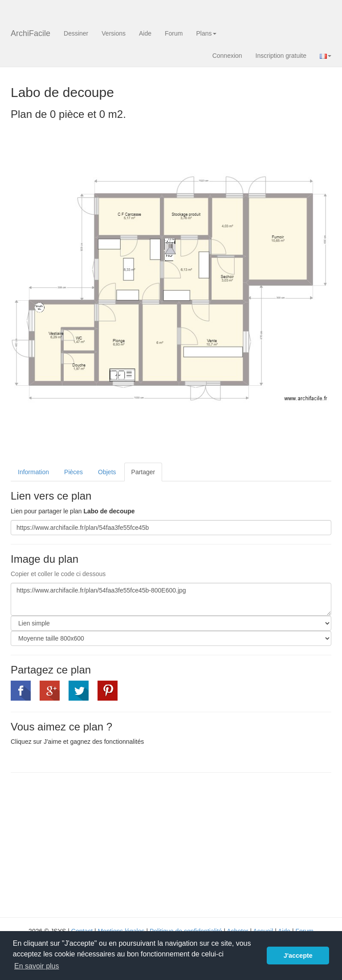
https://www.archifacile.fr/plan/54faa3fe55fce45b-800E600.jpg (171, 599)
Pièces (73, 472)
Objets (107, 472)
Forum (174, 33)
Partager (143, 472)
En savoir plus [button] (37, 966)
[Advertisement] (85, 844)
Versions (114, 33)
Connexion (227, 56)
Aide (145, 33)
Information (33, 472)
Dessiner (76, 33)
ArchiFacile (31, 33)
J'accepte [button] (298, 956)
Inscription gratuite (281, 56)
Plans (206, 33)
